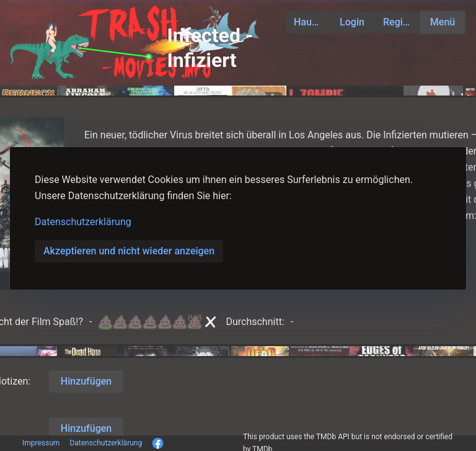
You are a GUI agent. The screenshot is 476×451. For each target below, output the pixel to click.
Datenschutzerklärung (83, 222)
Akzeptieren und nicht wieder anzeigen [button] (129, 251)
